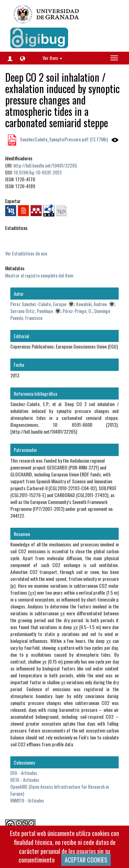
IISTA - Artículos (25, 780)
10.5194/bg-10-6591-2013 (38, 172)
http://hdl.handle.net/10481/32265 (45, 165)
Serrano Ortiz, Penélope (32, 311)
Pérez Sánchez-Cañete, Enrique (38, 304)
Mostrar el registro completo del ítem (39, 275)
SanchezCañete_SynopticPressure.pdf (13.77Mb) (63, 139)
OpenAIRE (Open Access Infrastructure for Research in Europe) (60, 790)
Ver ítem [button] (52, 58)
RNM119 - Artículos (27, 800)
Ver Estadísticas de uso (26, 253)
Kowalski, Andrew (92, 304)
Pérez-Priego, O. (77, 311)
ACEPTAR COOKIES (86, 860)
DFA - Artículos (24, 773)
